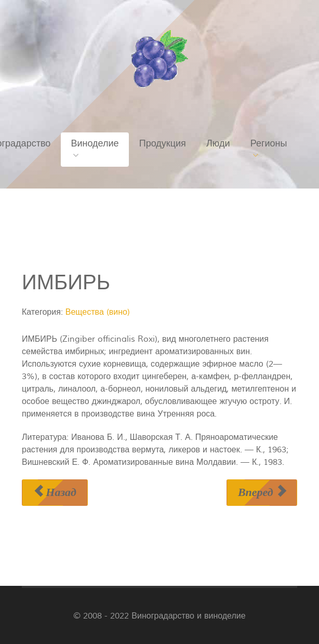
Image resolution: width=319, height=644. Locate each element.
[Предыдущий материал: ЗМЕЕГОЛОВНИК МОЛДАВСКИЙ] (55, 493)
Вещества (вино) (98, 312)
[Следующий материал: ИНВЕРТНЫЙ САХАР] (262, 493)
